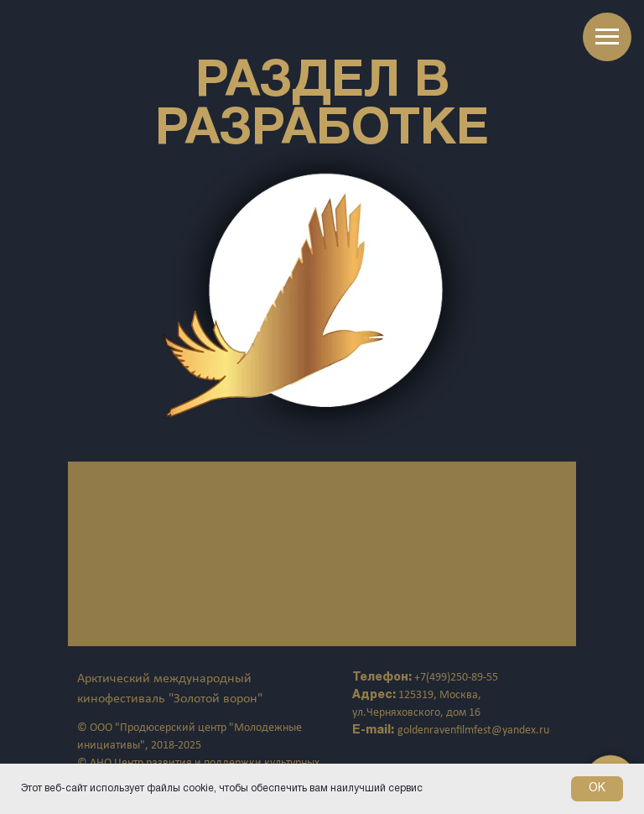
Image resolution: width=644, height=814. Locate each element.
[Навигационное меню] (607, 37)
